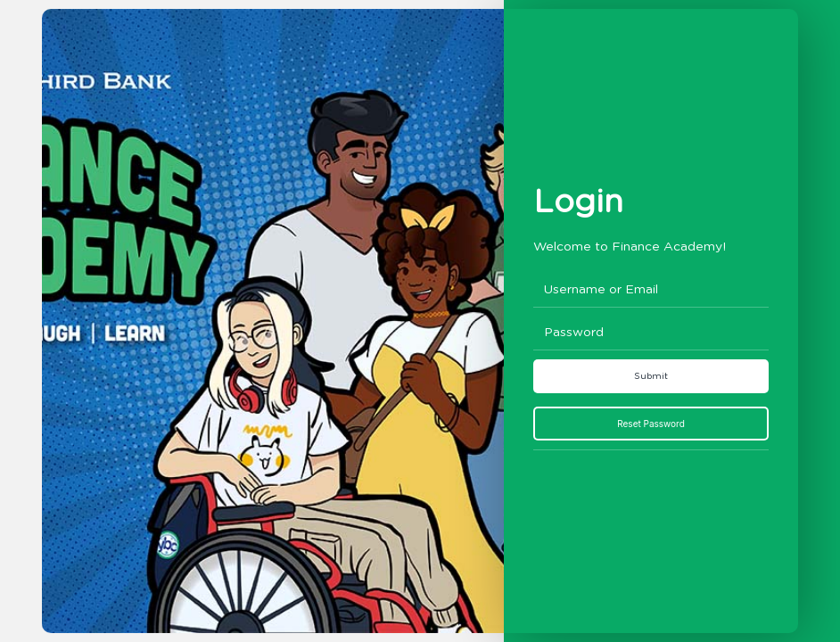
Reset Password (651, 424)
